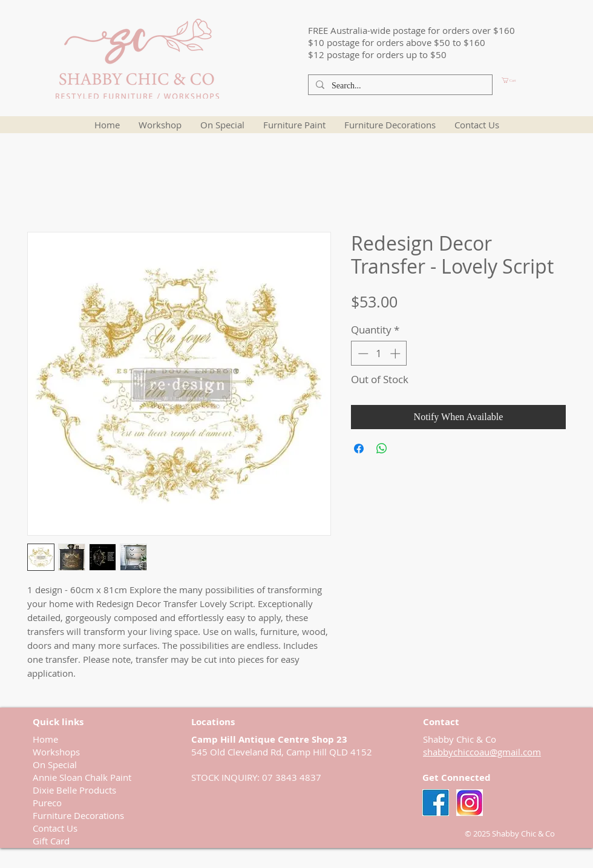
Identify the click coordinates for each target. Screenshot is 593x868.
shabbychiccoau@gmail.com (482, 752)
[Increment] (396, 353)
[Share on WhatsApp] (382, 449)
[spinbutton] (379, 353)
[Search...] (399, 86)
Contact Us (55, 828)
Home (45, 739)
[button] (529, 80)
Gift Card (51, 841)
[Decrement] (362, 353)
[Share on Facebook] (359, 449)
